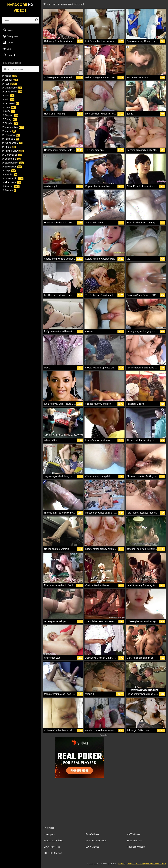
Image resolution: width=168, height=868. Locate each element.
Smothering (11, 159)
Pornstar (11, 186)
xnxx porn (50, 834)
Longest (9, 55)
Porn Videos (92, 834)
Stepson (10, 115)
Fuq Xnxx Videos (54, 840)
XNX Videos (133, 834)
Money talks (12, 155)
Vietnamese (12, 88)
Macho (9, 131)
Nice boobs (11, 182)
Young (9, 76)
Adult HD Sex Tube (96, 840)
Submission (12, 167)
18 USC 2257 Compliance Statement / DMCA (147, 864)
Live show (11, 135)
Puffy (8, 111)
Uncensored (12, 92)
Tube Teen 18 (134, 840)
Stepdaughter (13, 163)
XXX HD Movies (53, 853)
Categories (10, 36)
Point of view (13, 151)
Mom (9, 107)
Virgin (9, 171)
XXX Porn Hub (52, 847)
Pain (8, 100)
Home (8, 30)
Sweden (9, 190)
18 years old (13, 178)
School (10, 80)
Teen (9, 84)
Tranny (9, 119)
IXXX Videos (92, 847)
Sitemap (121, 864)
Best (7, 49)
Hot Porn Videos (136, 847)
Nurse (9, 147)
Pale (8, 96)
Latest (8, 42)
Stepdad (10, 123)
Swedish (10, 175)
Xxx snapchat (12, 143)
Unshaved (10, 103)
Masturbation (13, 127)
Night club (10, 139)
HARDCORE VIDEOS (20, 7)
